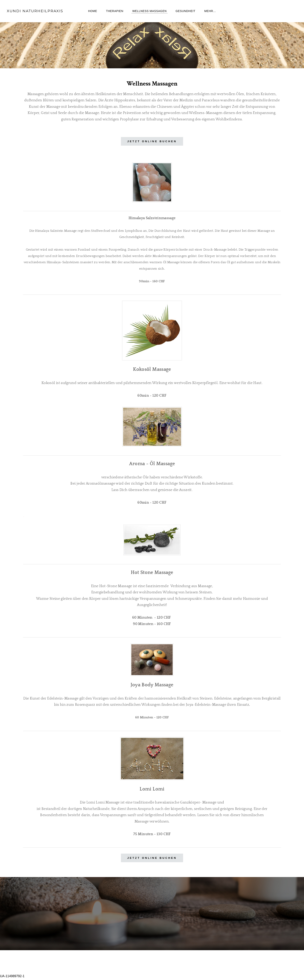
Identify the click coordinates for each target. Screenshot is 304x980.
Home (93, 12)
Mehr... (210, 12)
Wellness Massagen (149, 12)
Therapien (115, 12)
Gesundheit (185, 12)
